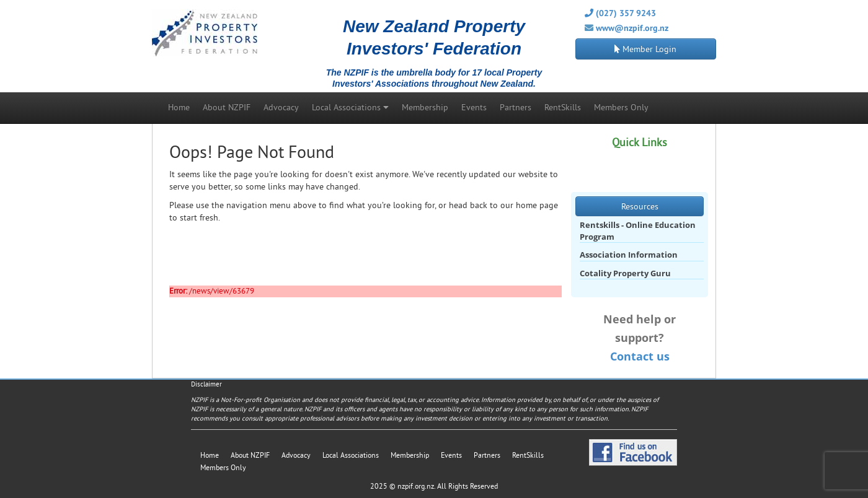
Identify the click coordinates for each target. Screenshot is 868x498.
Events (474, 107)
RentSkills (563, 107)
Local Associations (350, 107)
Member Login (645, 49)
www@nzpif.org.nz (632, 28)
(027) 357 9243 (620, 13)
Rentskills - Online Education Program (638, 231)
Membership (425, 107)
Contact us (640, 356)
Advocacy (281, 107)
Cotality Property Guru (625, 273)
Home (179, 107)
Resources (640, 206)
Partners (516, 107)
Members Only (621, 107)
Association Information (629, 255)
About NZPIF (227, 107)
